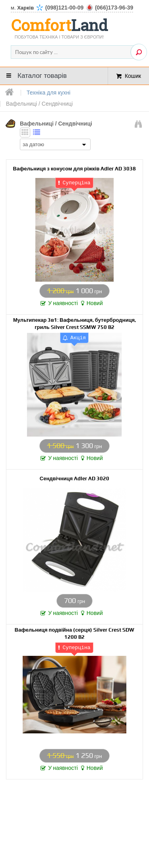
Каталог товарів (42, 76)
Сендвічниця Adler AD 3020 (74, 478)
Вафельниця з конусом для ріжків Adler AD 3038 (75, 168)
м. (72, 8)
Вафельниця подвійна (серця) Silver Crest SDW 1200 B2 (74, 633)
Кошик (133, 76)
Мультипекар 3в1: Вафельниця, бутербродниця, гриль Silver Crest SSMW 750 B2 (74, 323)
